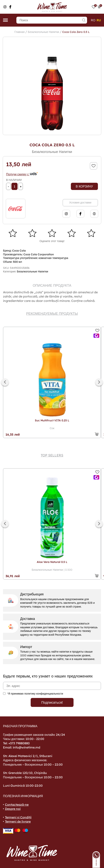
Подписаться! (52, 702)
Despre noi (13, 809)
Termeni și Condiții (18, 817)
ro (93, 20)
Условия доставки (80, 203)
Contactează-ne (17, 805)
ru (99, 20)
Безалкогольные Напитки (43, 32)
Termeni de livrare (18, 821)
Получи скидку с (22, 174)
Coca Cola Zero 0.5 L (76, 32)
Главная (20, 32)
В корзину (84, 186)
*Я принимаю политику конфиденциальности (35, 694)
